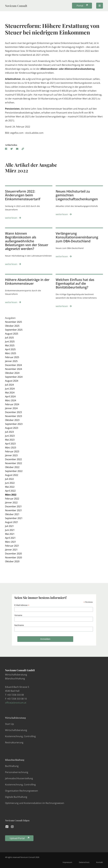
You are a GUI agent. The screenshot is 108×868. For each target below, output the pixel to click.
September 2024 (14, 377)
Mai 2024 (10, 393)
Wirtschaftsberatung (15, 718)
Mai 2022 (10, 487)
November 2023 (13, 416)
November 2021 (13, 510)
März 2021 (11, 542)
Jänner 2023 (11, 455)
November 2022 (13, 463)
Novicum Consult (16, 6)
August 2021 (12, 522)
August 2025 (12, 334)
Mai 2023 (10, 440)
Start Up (9, 724)
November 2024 (13, 369)
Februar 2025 (12, 357)
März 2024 (11, 400)
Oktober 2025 (12, 326)
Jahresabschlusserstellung (19, 778)
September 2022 (14, 471)
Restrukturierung (14, 742)
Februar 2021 (12, 546)
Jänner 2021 (11, 550)
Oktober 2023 (12, 420)
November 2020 (13, 557)
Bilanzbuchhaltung (15, 760)
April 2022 (10, 491)
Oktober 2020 (12, 561)
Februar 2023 (12, 451)
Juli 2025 (9, 338)
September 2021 (14, 518)
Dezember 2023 (13, 412)
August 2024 (12, 381)
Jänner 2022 (11, 503)
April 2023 (10, 444)
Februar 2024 (12, 404)
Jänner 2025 (11, 361)
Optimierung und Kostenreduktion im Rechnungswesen (35, 803)
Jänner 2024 (11, 408)
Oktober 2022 (12, 467)
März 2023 (11, 448)
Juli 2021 (9, 526)
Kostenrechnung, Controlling (20, 736)
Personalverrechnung (17, 772)
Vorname (18, 615)
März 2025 (11, 353)
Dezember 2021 (13, 506)
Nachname (19, 625)
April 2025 (10, 349)
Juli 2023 (9, 432)
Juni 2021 (10, 530)
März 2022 (11, 495)
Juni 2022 (10, 483)
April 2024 (10, 396)
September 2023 (14, 424)
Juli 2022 (9, 479)
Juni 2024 (10, 389)
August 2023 (12, 428)
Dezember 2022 (13, 459)
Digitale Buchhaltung (16, 797)
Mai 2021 (10, 534)
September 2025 (14, 330)
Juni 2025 (10, 342)
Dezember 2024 (13, 365)
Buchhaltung (12, 766)
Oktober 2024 (12, 373)
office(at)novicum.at (16, 703)
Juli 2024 (9, 385)
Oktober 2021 (12, 514)
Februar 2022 (12, 499)
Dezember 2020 (13, 554)
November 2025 (13, 322)
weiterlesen (13, 218)
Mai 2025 (10, 345)
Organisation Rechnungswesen (22, 791)
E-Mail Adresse (22, 605)
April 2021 (10, 538)
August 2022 (12, 475)
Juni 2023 (10, 436)
